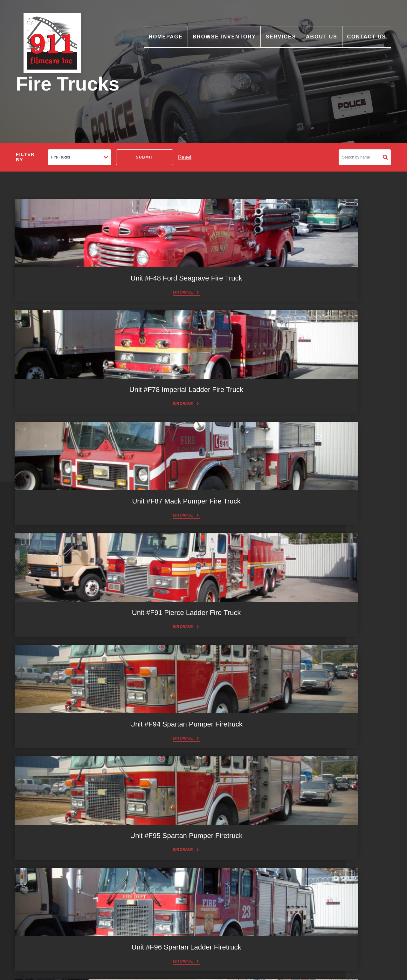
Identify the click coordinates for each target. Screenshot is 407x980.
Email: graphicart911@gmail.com (290, 860)
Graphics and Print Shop (161, 919)
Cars (142, 853)
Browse (57, 301)
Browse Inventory (224, 37)
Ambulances (149, 828)
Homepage (166, 37)
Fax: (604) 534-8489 (277, 936)
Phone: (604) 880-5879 (280, 923)
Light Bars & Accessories (162, 927)
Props (143, 935)
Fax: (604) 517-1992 (277, 867)
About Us (322, 37)
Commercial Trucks (156, 836)
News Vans (148, 886)
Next (344, 589)
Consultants (149, 943)
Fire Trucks (148, 861)
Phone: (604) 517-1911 (280, 854)
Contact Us (367, 37)
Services (281, 37)
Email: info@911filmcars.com (286, 929)
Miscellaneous (151, 869)
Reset (185, 157)
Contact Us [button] (203, 740)
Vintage (145, 894)
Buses (143, 845)
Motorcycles (149, 878)
